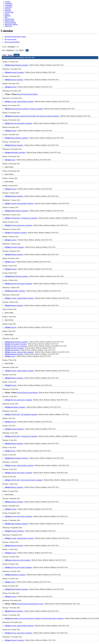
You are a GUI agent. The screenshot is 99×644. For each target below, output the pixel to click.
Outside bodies (9, 19)
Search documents (10, 23)
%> (13, 47)
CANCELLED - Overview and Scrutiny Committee (24, 480)
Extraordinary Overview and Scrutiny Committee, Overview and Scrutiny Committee (34, 618)
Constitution (9, 5)
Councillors (8, 7)
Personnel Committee (14, 72)
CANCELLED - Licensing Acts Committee (21, 218)
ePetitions (8, 10)
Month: (4, 50)
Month (10, 55)
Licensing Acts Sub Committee (18, 560)
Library (7, 14)
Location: (4, 47)
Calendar (7, 2)
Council (10, 160)
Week (4, 55)
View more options (10, 39)
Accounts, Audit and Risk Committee (19, 101)
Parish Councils (10, 21)
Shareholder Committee (15, 152)
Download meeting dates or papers (15, 37)
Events (17, 55)
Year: (17, 50)
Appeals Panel (12, 350)
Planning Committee (14, 80)
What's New (8, 26)
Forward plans (9, 12)
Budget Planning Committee (16, 65)
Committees (8, 3)
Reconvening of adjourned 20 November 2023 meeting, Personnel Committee (32, 116)
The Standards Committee (16, 233)
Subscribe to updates (11, 24)
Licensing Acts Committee (16, 346)
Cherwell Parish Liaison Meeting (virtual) (30, 604)
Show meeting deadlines (12, 42)
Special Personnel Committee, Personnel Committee (24, 109)
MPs (6, 17)
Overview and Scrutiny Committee (18, 123)
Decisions (8, 9)
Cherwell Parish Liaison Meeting (27, 94)
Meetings (8, 16)
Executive (11, 87)
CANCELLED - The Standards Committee (21, 414)
